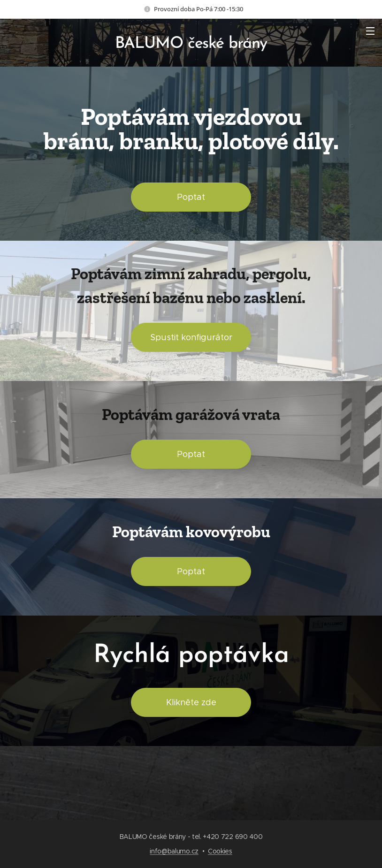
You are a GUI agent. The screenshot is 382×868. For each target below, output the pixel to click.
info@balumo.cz (174, 851)
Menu (370, 31)
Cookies (220, 851)
